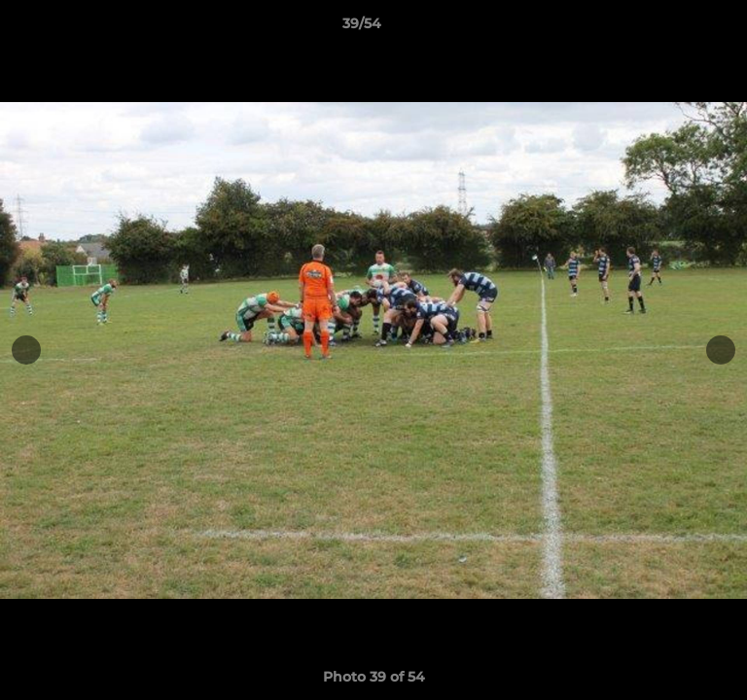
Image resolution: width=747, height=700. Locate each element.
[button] (677, 28)
